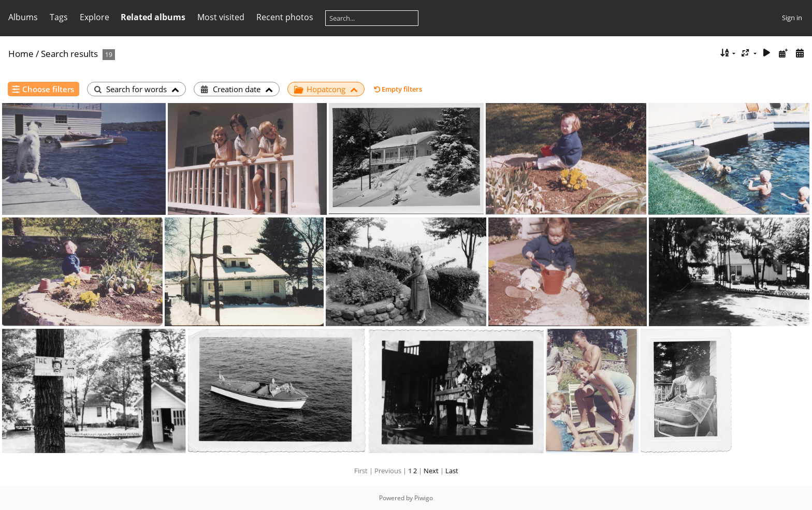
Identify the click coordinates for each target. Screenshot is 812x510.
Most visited (221, 17)
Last (452, 471)
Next (431, 471)
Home (21, 54)
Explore (95, 17)
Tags (59, 17)
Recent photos (285, 17)
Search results (69, 54)
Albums (23, 17)
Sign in (792, 18)
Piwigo (424, 498)
